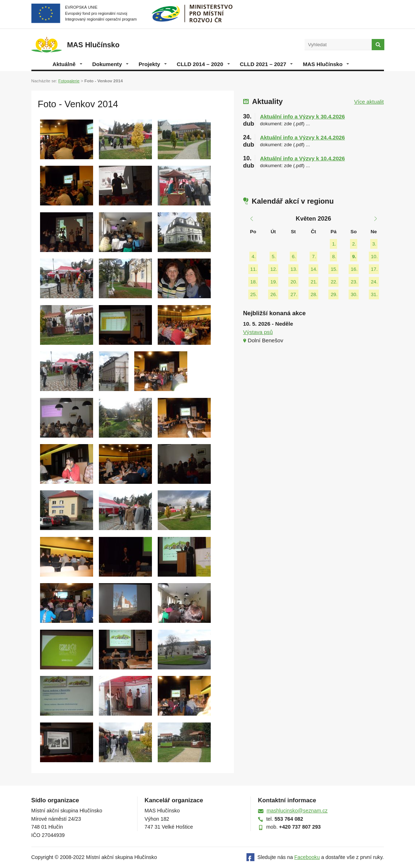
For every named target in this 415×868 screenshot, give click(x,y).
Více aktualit (369, 102)
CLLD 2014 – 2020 (203, 64)
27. (294, 294)
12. (274, 269)
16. (354, 269)
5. (274, 257)
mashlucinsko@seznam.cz (297, 811)
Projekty (153, 64)
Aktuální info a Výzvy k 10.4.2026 (303, 158)
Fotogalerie (69, 81)
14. (314, 269)
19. (274, 282)
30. (354, 294)
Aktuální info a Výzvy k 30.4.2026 (303, 116)
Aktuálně (67, 64)
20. (294, 282)
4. (254, 257)
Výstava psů (258, 332)
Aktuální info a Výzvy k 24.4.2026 (303, 137)
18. (254, 282)
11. (254, 269)
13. (294, 269)
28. (314, 294)
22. (334, 282)
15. (334, 269)
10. (374, 257)
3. (374, 244)
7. (314, 257)
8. (334, 257)
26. (274, 294)
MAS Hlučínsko (326, 64)
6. (294, 257)
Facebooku (307, 857)
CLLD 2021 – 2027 (267, 64)
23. (354, 282)
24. (374, 282)
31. (374, 294)
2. (354, 244)
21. (314, 282)
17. (374, 269)
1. (334, 244)
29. (334, 294)
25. (254, 294)
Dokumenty (110, 64)
